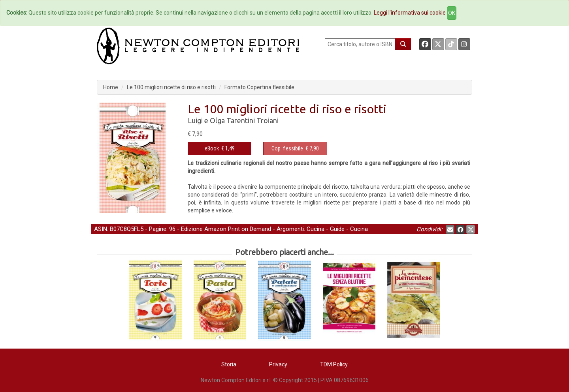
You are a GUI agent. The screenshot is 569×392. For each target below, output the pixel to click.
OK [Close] (452, 13)
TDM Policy (334, 364)
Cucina (316, 229)
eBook (212, 148)
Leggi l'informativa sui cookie (410, 13)
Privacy (278, 364)
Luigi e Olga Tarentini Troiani (233, 120)
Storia (229, 364)
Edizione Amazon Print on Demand (226, 229)
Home (111, 87)
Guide (337, 229)
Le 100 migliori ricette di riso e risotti (171, 87)
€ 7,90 (295, 148)
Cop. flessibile (287, 148)
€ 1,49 (220, 148)
